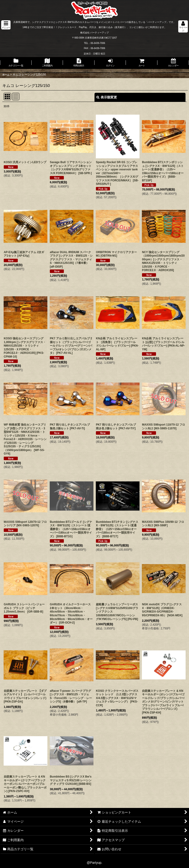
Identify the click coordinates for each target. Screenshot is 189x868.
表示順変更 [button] (107, 97)
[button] (6, 25)
